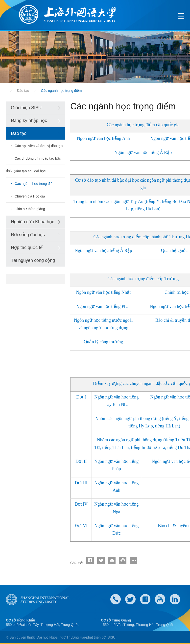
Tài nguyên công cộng (33, 260)
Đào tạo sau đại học (30, 171)
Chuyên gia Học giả (30, 196)
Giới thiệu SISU (26, 108)
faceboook (145, 599)
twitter (130, 599)
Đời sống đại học (28, 235)
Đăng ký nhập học (29, 121)
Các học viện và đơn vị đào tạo (39, 146)
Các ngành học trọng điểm (35, 184)
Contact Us (116, 599)
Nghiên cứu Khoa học (33, 222)
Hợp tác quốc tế (27, 248)
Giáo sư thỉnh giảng (30, 209)
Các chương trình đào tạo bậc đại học (33, 161)
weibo (160, 599)
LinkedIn (175, 599)
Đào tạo (23, 91)
